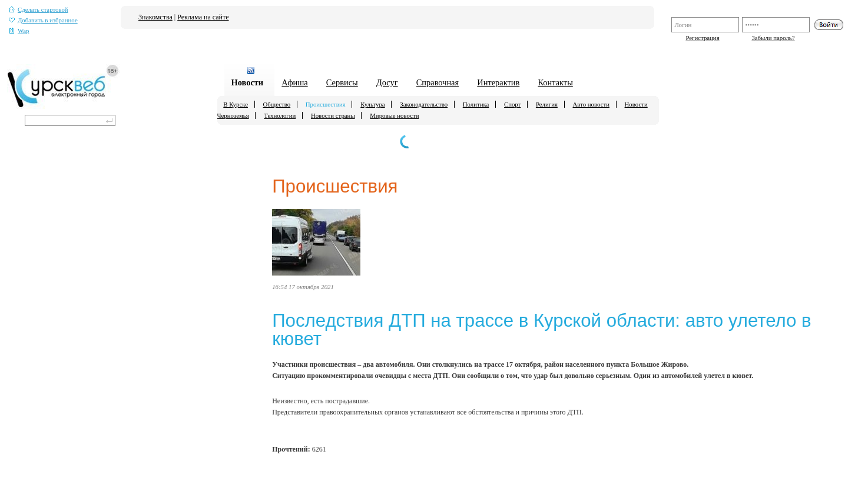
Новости (247, 82)
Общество (277, 104)
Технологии (280, 115)
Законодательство (424, 104)
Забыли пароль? (773, 38)
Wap (19, 31)
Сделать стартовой (39, 10)
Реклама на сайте (203, 17)
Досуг (387, 82)
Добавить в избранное (43, 20)
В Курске (236, 104)
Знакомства (155, 17)
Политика (476, 104)
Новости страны (333, 115)
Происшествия (326, 104)
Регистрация (702, 38)
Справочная (438, 82)
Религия (547, 104)
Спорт (512, 104)
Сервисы (342, 82)
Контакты (555, 82)
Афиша (294, 82)
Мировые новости (394, 115)
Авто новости (591, 104)
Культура (372, 104)
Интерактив (498, 82)
